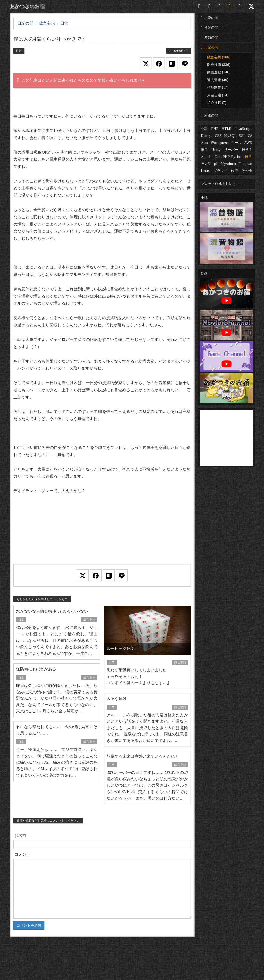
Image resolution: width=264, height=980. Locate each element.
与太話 (206, 164)
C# (250, 136)
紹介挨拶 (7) (217, 103)
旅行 (234, 171)
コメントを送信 (29, 925)
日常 (248, 157)
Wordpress (220, 143)
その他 (247, 171)
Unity (216, 150)
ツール (236, 143)
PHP (215, 129)
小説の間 (210, 18)
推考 (204, 150)
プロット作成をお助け (218, 184)
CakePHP (222, 157)
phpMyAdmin (225, 164)
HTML (227, 129)
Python (237, 157)
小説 (204, 129)
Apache (207, 157)
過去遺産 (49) (218, 80)
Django (207, 136)
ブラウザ (220, 171)
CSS (218, 136)
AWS (248, 143)
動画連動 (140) (219, 72)
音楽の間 (210, 27)
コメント (22, 854)
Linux (205, 171)
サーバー (231, 150)
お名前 (20, 836)
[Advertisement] (102, 536)
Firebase (245, 164)
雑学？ (247, 150)
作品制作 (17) (218, 87)
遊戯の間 (210, 37)
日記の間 (210, 47)
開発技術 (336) (219, 65)
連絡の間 (210, 115)
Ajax (205, 143)
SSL (242, 136)
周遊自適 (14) (218, 95)
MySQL (230, 136)
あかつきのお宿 (27, 6)
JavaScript (244, 129)
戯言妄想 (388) (219, 57)
